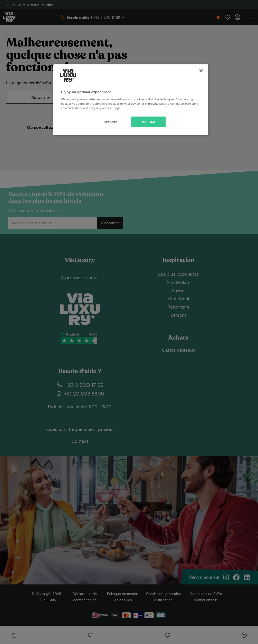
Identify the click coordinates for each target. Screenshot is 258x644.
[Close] (201, 71)
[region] (131, 100)
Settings (111, 122)
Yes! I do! (148, 122)
